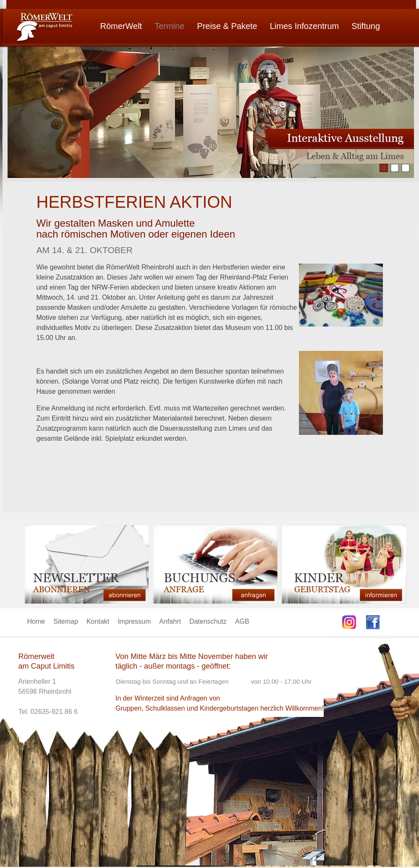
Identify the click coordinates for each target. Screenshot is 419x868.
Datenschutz (208, 621)
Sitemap (66, 621)
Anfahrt (170, 621)
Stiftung (366, 26)
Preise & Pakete (227, 26)
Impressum (134, 621)
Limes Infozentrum (305, 26)
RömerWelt (121, 26)
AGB (242, 621)
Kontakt (98, 621)
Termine (169, 26)
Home (36, 621)
